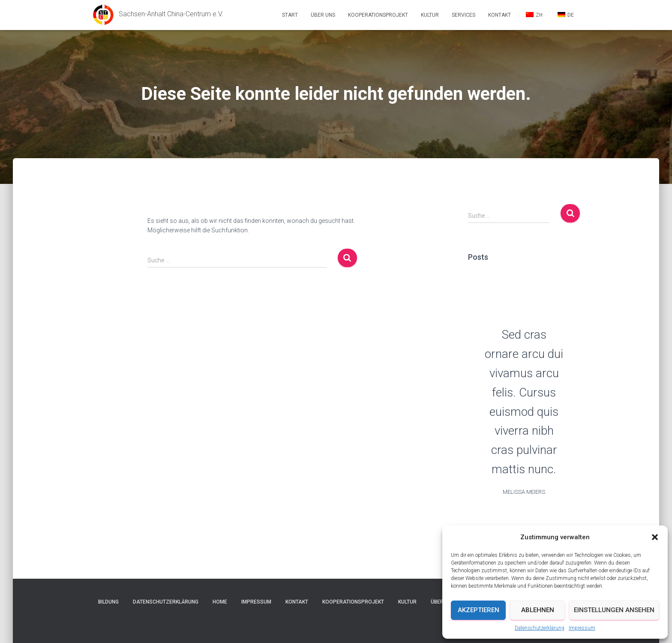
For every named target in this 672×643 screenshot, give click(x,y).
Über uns (323, 15)
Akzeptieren (478, 610)
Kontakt (499, 15)
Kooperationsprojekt (378, 15)
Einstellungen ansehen (614, 610)
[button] (655, 537)
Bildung (108, 602)
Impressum (582, 628)
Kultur (430, 15)
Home (220, 602)
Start (290, 15)
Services (463, 15)
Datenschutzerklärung (540, 628)
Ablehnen (538, 610)
